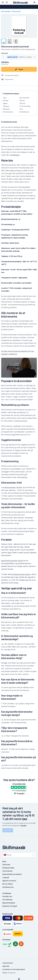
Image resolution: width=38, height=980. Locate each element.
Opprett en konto (9, 881)
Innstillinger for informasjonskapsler (14, 969)
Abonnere (8, 830)
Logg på (6, 877)
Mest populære (6, 11)
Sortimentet (7, 871)
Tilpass (19, 69)
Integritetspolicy (8, 963)
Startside (6, 864)
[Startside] (19, 847)
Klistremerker (16, 11)
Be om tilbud (7, 884)
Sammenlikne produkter (12, 874)
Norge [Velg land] (8, 855)
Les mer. (24, 825)
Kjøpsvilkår (6, 966)
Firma (4, 973)
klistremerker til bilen (13, 487)
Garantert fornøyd (10, 906)
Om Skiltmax (7, 900)
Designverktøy (8, 868)
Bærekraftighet (9, 903)
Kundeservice (8, 887)
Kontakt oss (7, 896)
